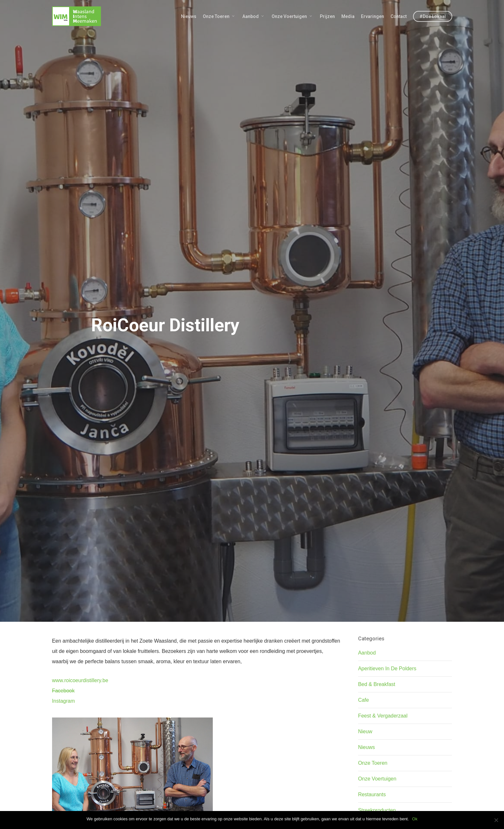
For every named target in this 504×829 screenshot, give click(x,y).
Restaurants (372, 794)
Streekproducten (377, 810)
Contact (399, 16)
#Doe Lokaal (433, 16)
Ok (415, 819)
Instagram (63, 701)
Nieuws (189, 16)
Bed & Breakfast (377, 684)
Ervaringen (373, 16)
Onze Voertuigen (292, 16)
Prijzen (327, 16)
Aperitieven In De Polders (387, 669)
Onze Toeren (219, 16)
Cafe (364, 700)
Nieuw (365, 731)
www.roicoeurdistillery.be (80, 680)
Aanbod (253, 16)
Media (348, 16)
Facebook (63, 691)
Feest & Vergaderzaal (383, 716)
